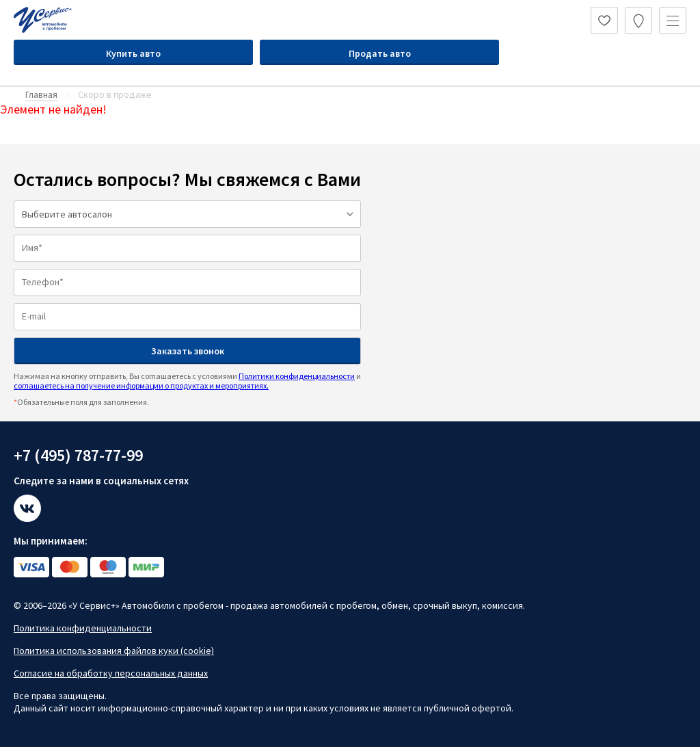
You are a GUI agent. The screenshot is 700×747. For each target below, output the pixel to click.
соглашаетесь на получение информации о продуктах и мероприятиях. (141, 385)
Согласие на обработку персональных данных (111, 673)
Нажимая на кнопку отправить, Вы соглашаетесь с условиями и (187, 381)
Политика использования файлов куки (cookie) (114, 651)
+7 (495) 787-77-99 (78, 455)
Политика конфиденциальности (83, 628)
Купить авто (133, 53)
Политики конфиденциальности (297, 376)
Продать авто (380, 53)
